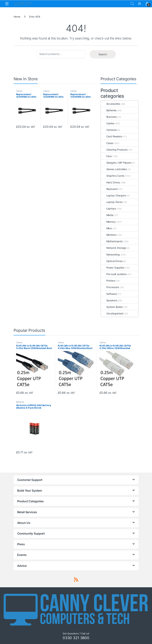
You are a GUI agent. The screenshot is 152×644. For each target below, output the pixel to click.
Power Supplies (113, 268)
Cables (19, 91)
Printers (108, 281)
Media (107, 215)
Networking (110, 255)
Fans (106, 156)
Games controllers (114, 169)
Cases (107, 143)
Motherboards (112, 241)
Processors (110, 287)
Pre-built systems (114, 274)
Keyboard (109, 189)
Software (109, 294)
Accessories (111, 104)
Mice (106, 228)
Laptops (108, 208)
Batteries (109, 110)
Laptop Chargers (114, 195)
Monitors (109, 235)
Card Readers (112, 136)
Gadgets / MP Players (116, 163)
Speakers (109, 300)
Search (132, 4)
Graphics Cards (113, 176)
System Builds (112, 307)
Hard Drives (110, 182)
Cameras (109, 130)
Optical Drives (112, 261)
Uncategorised (112, 313)
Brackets (109, 117)
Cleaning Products (114, 150)
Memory (108, 222)
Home (17, 17)
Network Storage (114, 248)
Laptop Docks (112, 202)
